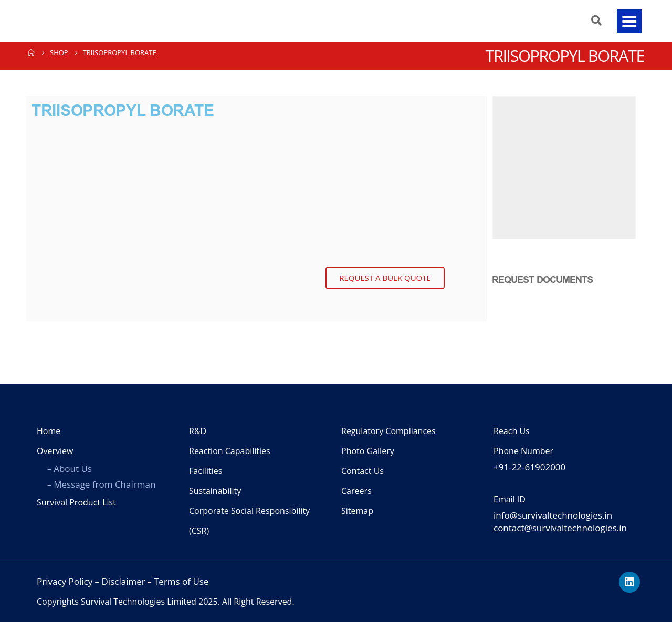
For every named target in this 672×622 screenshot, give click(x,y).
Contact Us (363, 471)
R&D (198, 431)
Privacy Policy (65, 581)
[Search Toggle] (593, 20)
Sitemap (357, 511)
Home (49, 431)
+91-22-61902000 (529, 467)
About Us (73, 468)
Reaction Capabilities (230, 451)
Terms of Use (181, 581)
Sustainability (215, 491)
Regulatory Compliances (388, 431)
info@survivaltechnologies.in (553, 515)
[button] (629, 21)
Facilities (206, 471)
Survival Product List (76, 502)
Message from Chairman (104, 484)
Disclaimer (124, 581)
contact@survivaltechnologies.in (560, 528)
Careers (356, 491)
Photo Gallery (368, 451)
